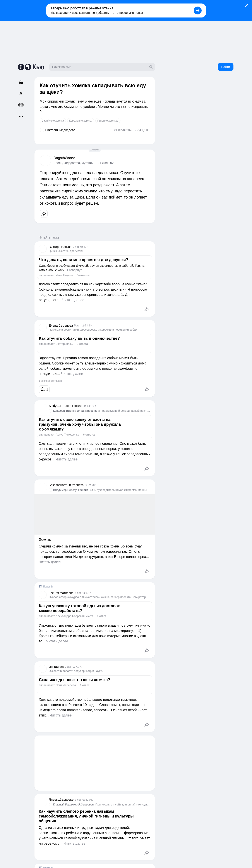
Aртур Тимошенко (67, 435)
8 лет (78, 800)
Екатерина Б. (64, 344)
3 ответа (82, 344)
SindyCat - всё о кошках (66, 406)
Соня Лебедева (66, 685)
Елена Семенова (61, 326)
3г (86, 485)
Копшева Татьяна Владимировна (75, 411)
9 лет (76, 247)
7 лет (68, 667)
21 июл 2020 (107, 163)
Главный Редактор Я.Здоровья (74, 804)
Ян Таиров (56, 667)
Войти (225, 67)
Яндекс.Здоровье (61, 800)
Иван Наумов (64, 275)
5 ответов (83, 275)
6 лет (78, 593)
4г (85, 406)
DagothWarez (64, 158)
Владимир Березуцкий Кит (71, 490)
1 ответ (95, 150)
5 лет (77, 326)
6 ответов (89, 435)
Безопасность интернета (66, 485)
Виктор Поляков (60, 247)
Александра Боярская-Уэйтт (74, 616)
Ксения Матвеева (61, 593)
